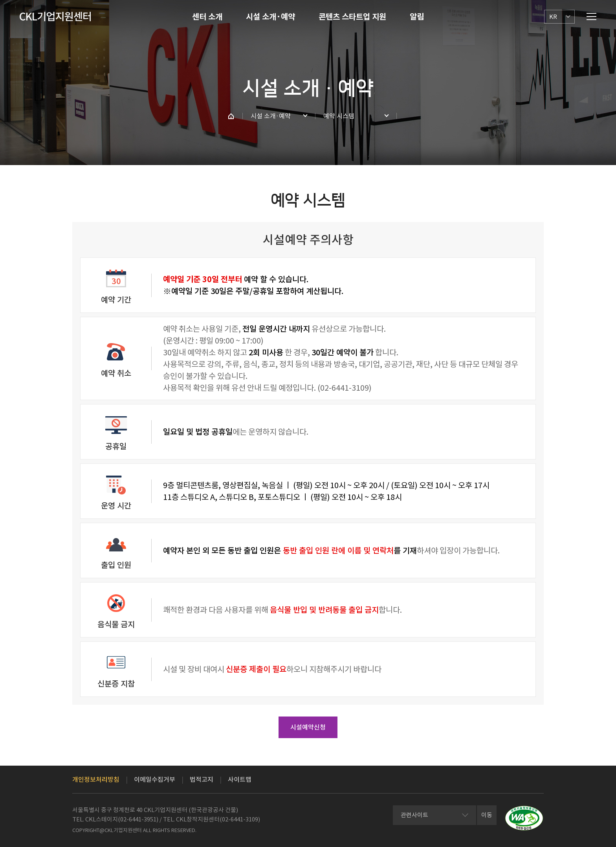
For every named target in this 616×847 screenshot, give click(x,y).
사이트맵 (240, 779)
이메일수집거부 (155, 779)
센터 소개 (207, 17)
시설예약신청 (308, 727)
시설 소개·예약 (270, 17)
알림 (417, 17)
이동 (487, 815)
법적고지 (202, 779)
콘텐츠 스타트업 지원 (352, 17)
